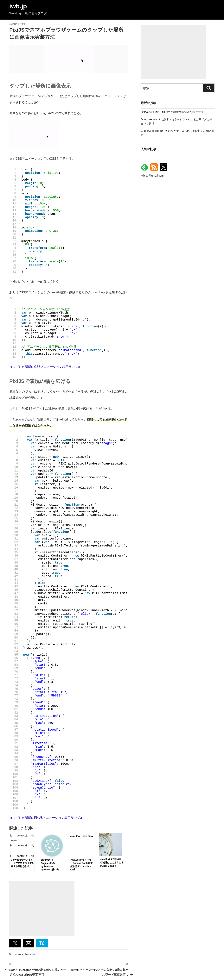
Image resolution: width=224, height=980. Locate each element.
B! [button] (42, 943)
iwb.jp (18, 6)
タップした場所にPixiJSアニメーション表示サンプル (46, 818)
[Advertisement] (42, 908)
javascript (30, 954)
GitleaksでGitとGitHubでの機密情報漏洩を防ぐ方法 (172, 112)
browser (19, 954)
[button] (15, 943)
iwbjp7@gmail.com (152, 176)
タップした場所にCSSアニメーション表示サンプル (45, 367)
